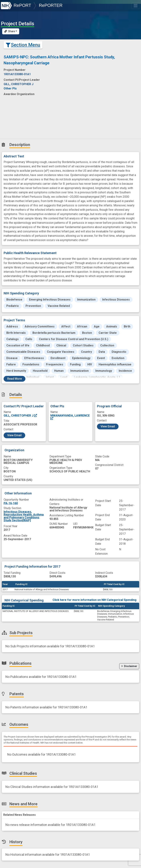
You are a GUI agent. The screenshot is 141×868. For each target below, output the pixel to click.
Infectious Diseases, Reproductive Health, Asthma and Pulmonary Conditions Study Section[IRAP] (24, 516)
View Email (14, 435)
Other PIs (10, 88)
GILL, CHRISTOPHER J (20, 416)
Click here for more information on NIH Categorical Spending (95, 600)
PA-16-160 (11, 503)
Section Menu (23, 45)
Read (14, 379)
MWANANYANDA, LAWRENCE (70, 417)
